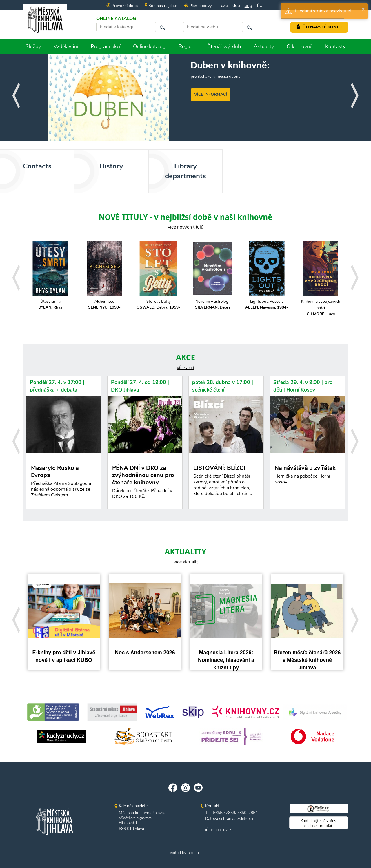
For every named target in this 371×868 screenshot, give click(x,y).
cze (224, 6)
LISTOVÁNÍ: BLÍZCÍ (226, 482)
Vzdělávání (66, 46)
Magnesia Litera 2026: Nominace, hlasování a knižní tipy (226, 660)
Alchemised (104, 305)
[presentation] (16, 94)
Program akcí (106, 46)
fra (260, 6)
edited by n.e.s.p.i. (186, 853)
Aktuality (264, 46)
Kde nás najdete (161, 6)
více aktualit (186, 562)
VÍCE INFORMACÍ (211, 94)
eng (248, 6)
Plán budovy (198, 6)
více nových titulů (186, 227)
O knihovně (300, 46)
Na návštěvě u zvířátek (307, 476)
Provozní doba (122, 6)
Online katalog (149, 46)
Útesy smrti (50, 305)
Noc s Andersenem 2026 (145, 653)
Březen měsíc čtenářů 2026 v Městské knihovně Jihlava (307, 660)
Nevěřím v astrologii (213, 305)
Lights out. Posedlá (267, 305)
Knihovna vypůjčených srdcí (321, 308)
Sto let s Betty (159, 305)
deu (236, 6)
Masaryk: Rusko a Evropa (64, 485)
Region (187, 46)
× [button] (363, 9)
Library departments (185, 171)
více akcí (185, 368)
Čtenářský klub (224, 46)
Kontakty (335, 46)
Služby (33, 46)
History (111, 166)
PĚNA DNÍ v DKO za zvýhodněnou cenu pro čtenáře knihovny (145, 483)
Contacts (37, 166)
